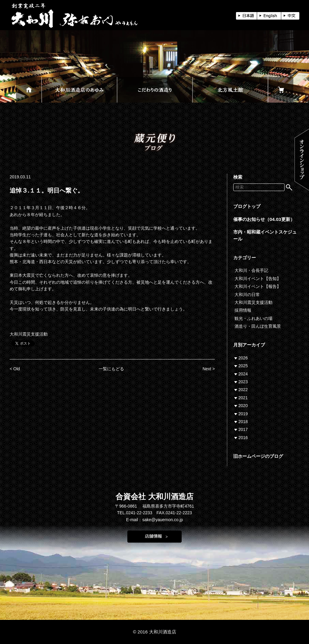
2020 (243, 406)
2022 (243, 390)
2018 (243, 422)
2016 (243, 438)
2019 (243, 414)
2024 (243, 374)
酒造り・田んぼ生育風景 (258, 326)
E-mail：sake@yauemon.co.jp (155, 520)
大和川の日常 (247, 295)
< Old (15, 369)
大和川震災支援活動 (29, 334)
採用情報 (243, 310)
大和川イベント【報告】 (258, 286)
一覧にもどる (111, 369)
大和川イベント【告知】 (258, 279)
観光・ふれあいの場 (253, 318)
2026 (243, 358)
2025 (243, 366)
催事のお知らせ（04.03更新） (264, 219)
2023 (243, 382)
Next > (209, 369)
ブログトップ (247, 206)
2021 (243, 398)
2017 (243, 429)
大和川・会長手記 (251, 270)
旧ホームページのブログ (258, 456)
